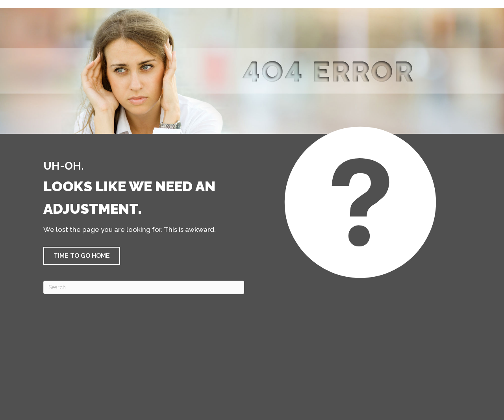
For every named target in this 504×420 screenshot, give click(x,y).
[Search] (144, 287)
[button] (82, 256)
